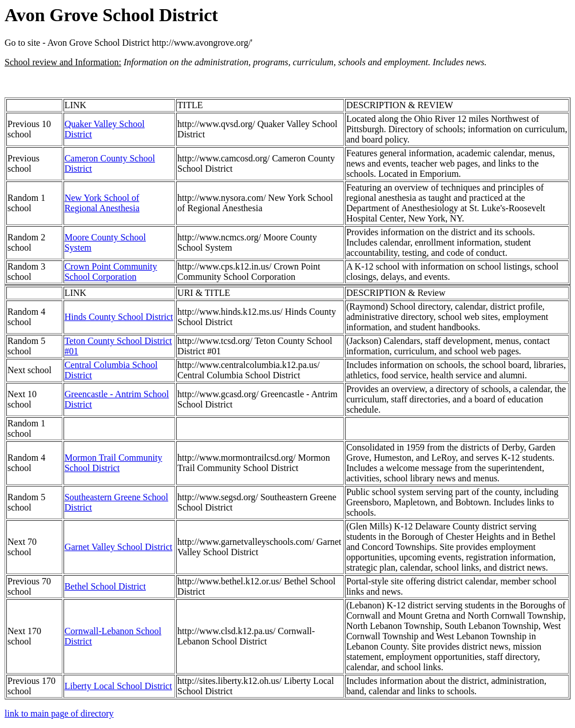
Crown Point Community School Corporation (111, 272)
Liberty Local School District (118, 686)
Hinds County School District (119, 317)
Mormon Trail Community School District (114, 463)
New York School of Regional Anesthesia (102, 203)
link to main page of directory (59, 713)
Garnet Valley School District (119, 547)
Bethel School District (105, 586)
